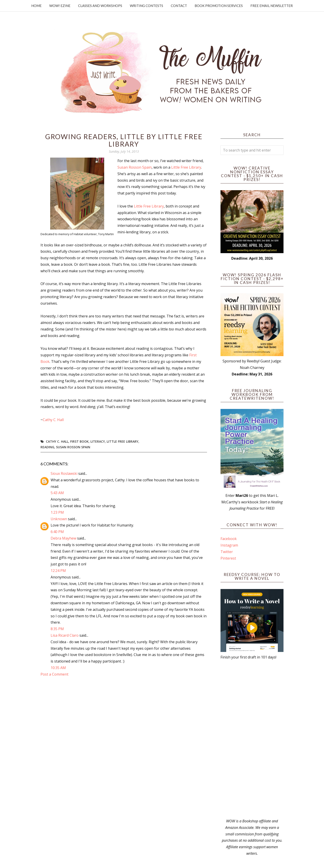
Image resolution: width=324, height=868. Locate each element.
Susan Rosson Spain (135, 167)
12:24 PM (58, 571)
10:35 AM (58, 668)
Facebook (229, 539)
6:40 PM (57, 532)
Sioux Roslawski (64, 473)
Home (36, 6)
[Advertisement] (252, 739)
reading (47, 447)
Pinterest (228, 558)
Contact (179, 6)
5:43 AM (57, 493)
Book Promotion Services (219, 6)
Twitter (227, 552)
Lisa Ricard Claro (65, 635)
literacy (98, 441)
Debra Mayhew (63, 538)
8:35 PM (57, 629)
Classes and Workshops (100, 6)
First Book (79, 441)
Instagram (229, 545)
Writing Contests (146, 6)
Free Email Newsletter (272, 6)
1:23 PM (57, 512)
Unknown (59, 519)
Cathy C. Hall (53, 420)
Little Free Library (186, 167)
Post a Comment (54, 674)
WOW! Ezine (60, 6)
